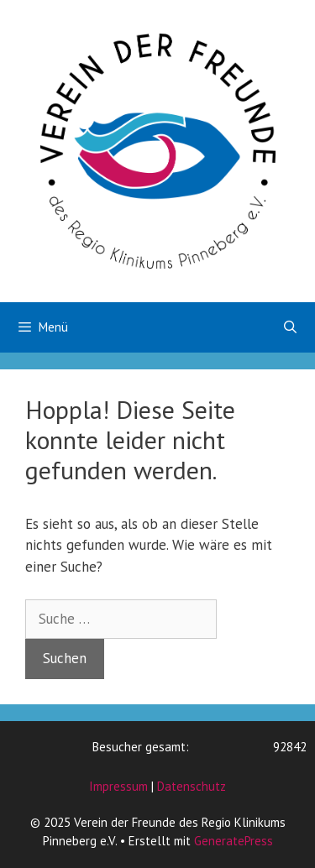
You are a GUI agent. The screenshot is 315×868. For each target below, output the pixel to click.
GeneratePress (234, 841)
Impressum (118, 786)
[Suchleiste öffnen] (290, 327)
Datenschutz (192, 786)
